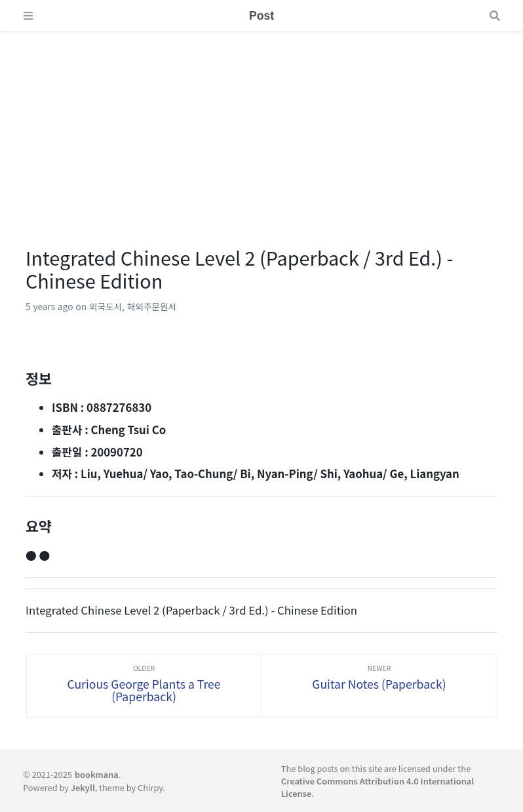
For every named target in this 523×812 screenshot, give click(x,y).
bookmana (97, 774)
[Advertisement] (261, 123)
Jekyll (83, 787)
